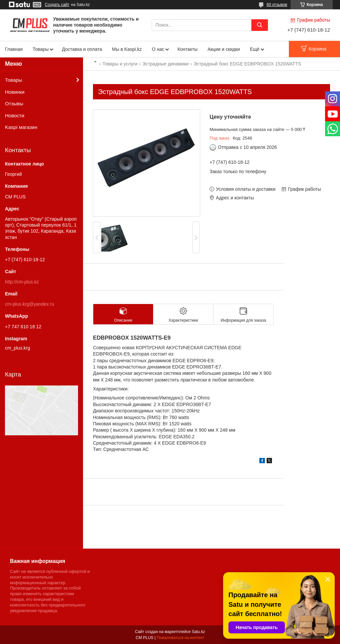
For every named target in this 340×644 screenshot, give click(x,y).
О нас (158, 49)
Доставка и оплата (82, 49)
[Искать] (260, 25)
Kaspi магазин (21, 127)
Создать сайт (57, 5)
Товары (41, 49)
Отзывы (14, 104)
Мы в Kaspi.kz (127, 49)
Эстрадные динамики (166, 64)
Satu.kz (198, 632)
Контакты (187, 49)
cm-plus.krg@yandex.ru (30, 304)
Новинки (15, 92)
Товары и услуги (120, 64)
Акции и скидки (224, 49)
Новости (15, 115)
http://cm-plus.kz (22, 282)
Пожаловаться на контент (180, 638)
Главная (14, 49)
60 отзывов (277, 5)
